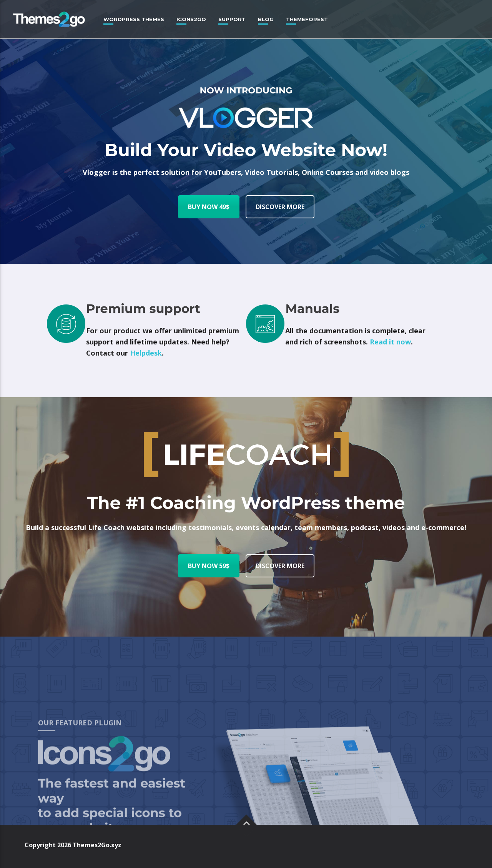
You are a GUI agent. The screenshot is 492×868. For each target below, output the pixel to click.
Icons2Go (191, 19)
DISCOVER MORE (280, 207)
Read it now (390, 342)
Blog (266, 19)
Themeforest (307, 19)
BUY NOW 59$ (209, 566)
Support (232, 19)
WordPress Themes (134, 19)
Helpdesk (146, 353)
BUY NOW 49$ (209, 207)
